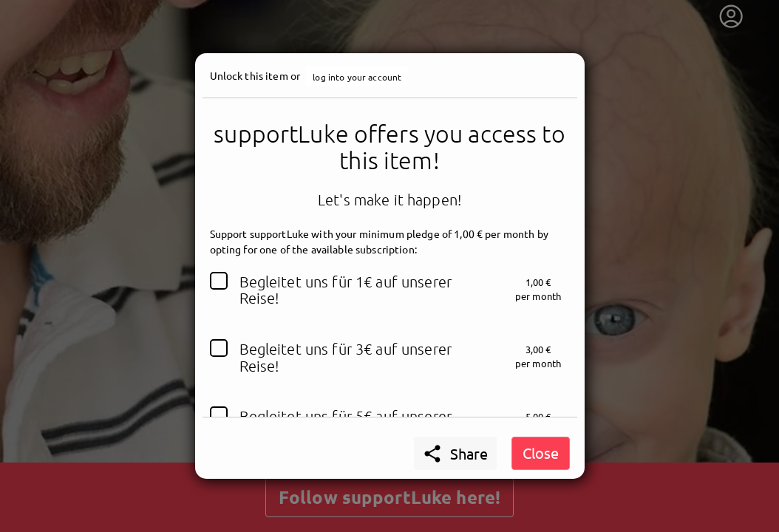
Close (541, 453)
